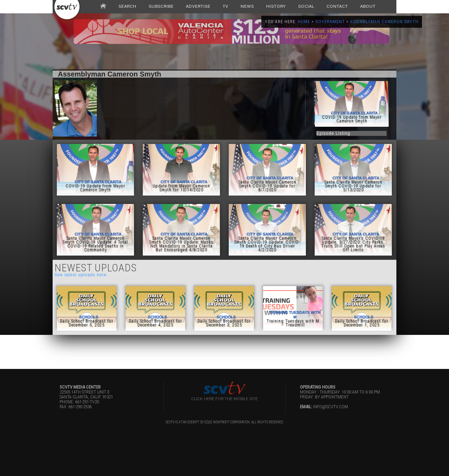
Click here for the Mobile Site (224, 399)
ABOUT (368, 6)
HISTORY (276, 6)
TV (226, 6)
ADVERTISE (198, 6)
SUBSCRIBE (161, 6)
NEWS (247, 6)
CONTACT (337, 6)
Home (304, 22)
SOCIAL (306, 6)
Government (330, 22)
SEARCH (128, 6)
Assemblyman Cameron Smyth (384, 22)
